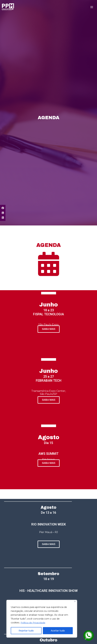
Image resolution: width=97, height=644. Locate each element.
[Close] (75, 601)
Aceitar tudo (58, 631)
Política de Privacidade (33, 623)
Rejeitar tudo (26, 631)
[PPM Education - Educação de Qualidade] (8, 7)
